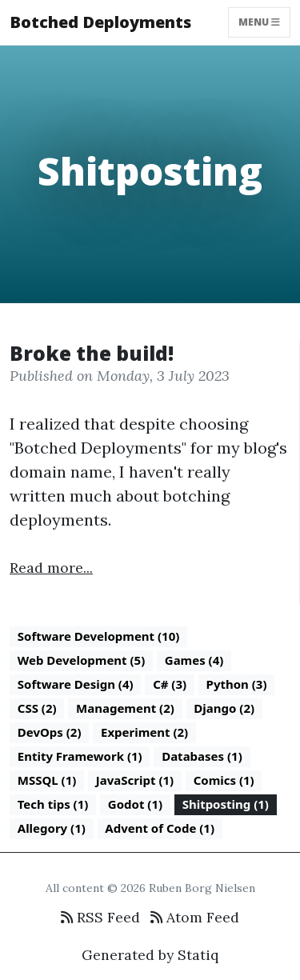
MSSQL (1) (47, 780)
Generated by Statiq (150, 955)
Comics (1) (224, 780)
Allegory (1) (52, 828)
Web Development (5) (82, 660)
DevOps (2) (50, 732)
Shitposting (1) (226, 804)
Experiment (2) (144, 732)
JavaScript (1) (135, 780)
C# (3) (170, 684)
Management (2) (125, 708)
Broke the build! (92, 353)
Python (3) (237, 684)
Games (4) (194, 660)
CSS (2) (37, 708)
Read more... (51, 568)
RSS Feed (100, 917)
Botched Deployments (100, 22)
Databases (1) (202, 756)
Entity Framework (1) (80, 756)
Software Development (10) (99, 636)
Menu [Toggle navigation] (259, 22)
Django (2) (224, 708)
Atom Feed (195, 917)
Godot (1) (135, 804)
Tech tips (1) (53, 804)
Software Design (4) (76, 684)
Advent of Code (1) (160, 828)
